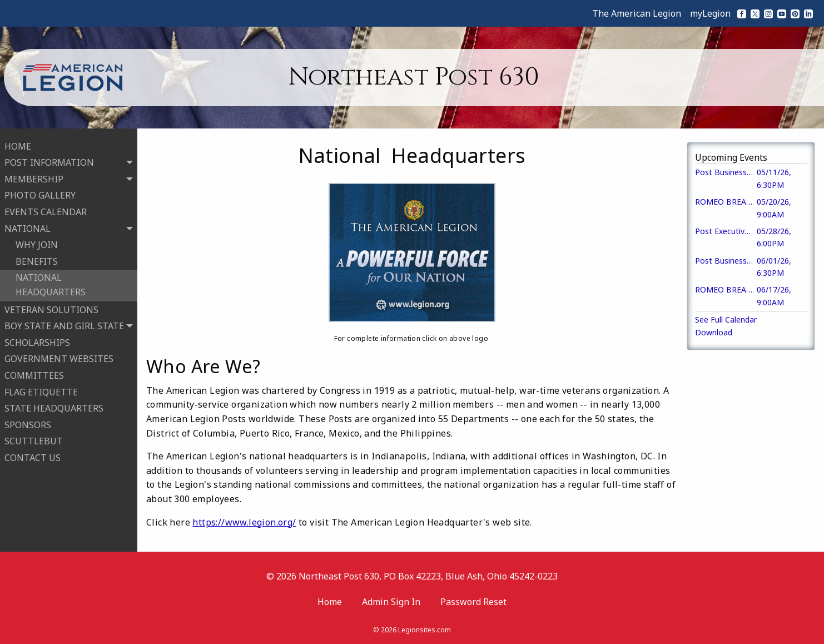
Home (330, 602)
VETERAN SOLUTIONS (51, 309)
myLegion (710, 13)
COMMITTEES (34, 374)
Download (714, 332)
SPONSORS (28, 424)
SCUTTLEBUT (34, 440)
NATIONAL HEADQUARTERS (51, 284)
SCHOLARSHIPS (37, 341)
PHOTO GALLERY (40, 195)
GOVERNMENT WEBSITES (59, 358)
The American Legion (637, 13)
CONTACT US (33, 457)
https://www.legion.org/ (244, 522)
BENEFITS (37, 260)
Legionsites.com (425, 630)
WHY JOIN (37, 244)
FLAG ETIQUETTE (41, 391)
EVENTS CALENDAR (46, 211)
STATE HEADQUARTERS (54, 407)
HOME (18, 145)
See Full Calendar (726, 319)
